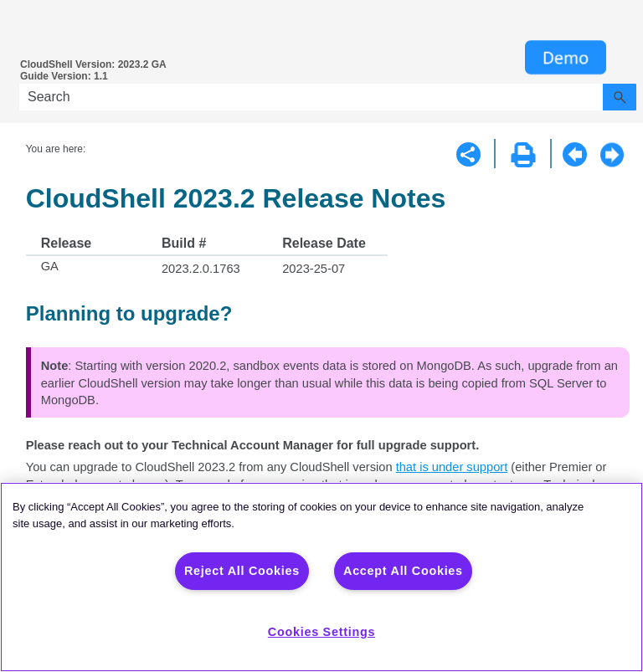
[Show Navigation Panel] (25, 29)
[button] (620, 97)
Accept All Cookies (403, 571)
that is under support (452, 467)
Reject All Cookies (242, 571)
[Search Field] (328, 97)
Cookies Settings (321, 632)
